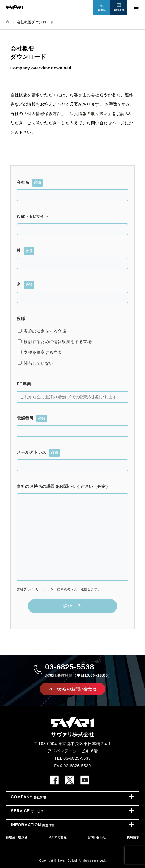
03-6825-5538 (78, 670)
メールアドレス (38, 453)
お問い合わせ (97, 837)
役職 (21, 319)
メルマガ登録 (57, 837)
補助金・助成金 (17, 837)
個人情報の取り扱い (89, 114)
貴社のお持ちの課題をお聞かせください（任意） (63, 486)
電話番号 (32, 419)
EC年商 (24, 384)
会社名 (30, 183)
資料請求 (133, 837)
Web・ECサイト (33, 216)
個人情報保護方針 (44, 114)
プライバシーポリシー (40, 589)
